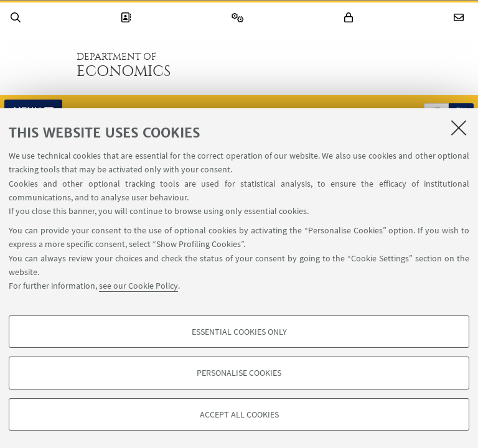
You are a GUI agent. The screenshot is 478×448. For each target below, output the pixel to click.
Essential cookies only (239, 332)
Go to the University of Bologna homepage (37, 65)
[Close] (459, 128)
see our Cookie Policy (138, 286)
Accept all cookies (239, 414)
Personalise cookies (239, 373)
